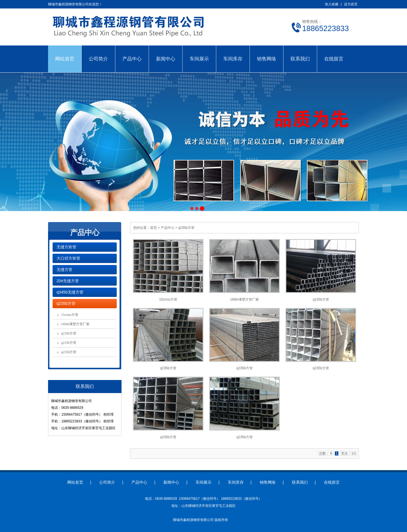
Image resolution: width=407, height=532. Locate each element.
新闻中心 (166, 59)
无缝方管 (64, 270)
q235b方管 (66, 303)
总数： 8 (326, 453)
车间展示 (199, 59)
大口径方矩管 (68, 258)
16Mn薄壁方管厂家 (75, 324)
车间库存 (233, 59)
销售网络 (267, 59)
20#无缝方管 (68, 281)
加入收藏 (332, 4)
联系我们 (300, 59)
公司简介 (98, 59)
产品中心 (132, 59)
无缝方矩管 (66, 247)
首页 (153, 228)
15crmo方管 (70, 315)
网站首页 (65, 59)
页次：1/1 (349, 453)
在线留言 (334, 59)
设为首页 (351, 4)
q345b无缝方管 (70, 292)
